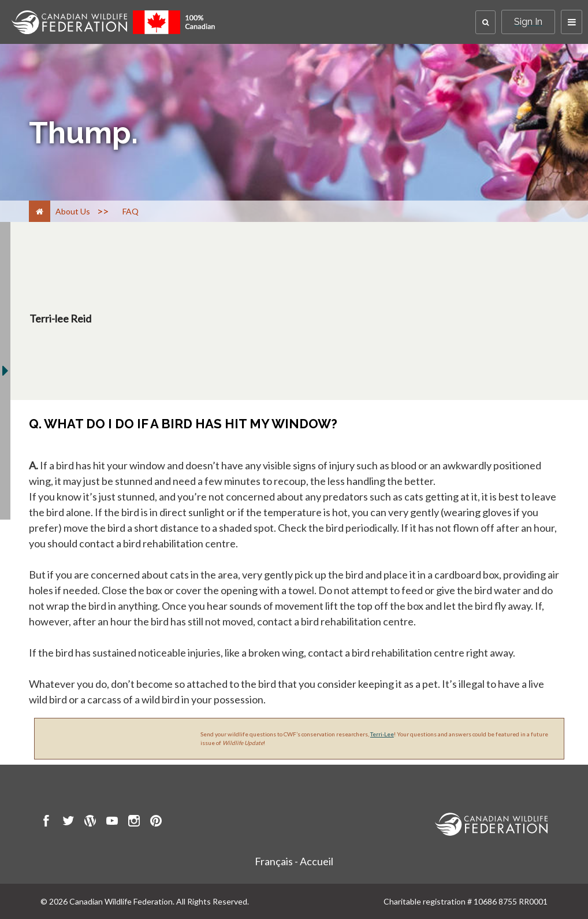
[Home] (40, 211)
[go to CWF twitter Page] (68, 822)
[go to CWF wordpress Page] (90, 822)
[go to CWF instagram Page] (134, 822)
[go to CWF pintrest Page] (156, 822)
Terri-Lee (382, 734)
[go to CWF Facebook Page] (46, 822)
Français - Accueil (294, 861)
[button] (485, 22)
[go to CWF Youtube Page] (112, 822)
